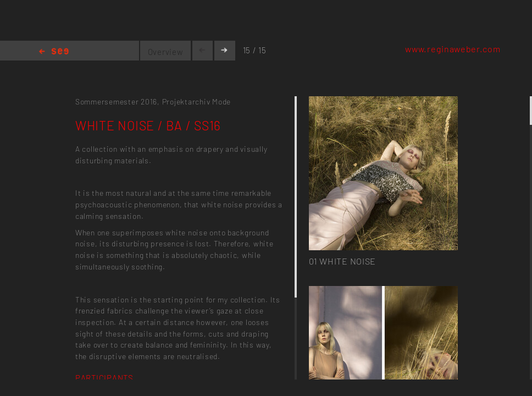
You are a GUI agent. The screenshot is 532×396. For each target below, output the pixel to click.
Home (54, 52)
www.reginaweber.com (453, 49)
